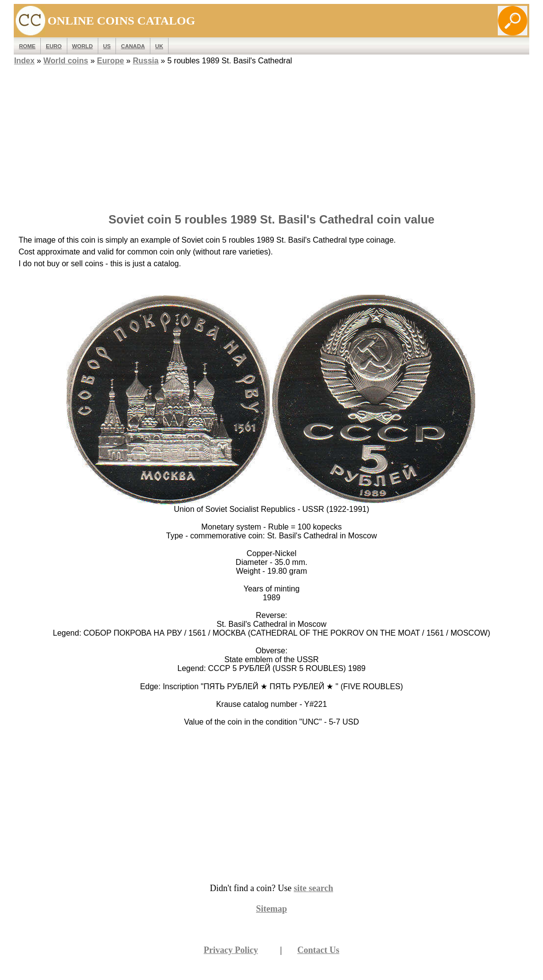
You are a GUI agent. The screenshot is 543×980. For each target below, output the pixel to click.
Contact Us (318, 950)
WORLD (83, 46)
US (107, 46)
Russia (145, 61)
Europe (110, 61)
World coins (66, 61)
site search (314, 888)
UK (159, 46)
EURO (54, 46)
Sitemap (271, 909)
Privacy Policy (230, 950)
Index (25, 61)
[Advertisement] (272, 136)
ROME (28, 46)
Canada (133, 46)
